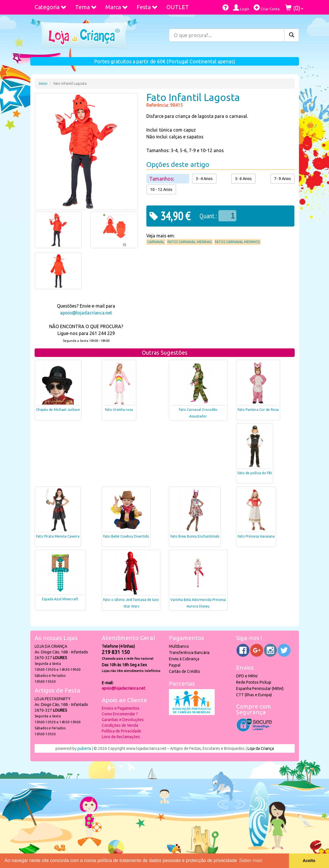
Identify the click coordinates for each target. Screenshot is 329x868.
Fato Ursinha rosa (119, 410)
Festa (147, 7)
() (294, 8)
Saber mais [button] (251, 860)
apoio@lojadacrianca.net (86, 313)
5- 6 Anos (243, 179)
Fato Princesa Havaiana (256, 536)
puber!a (84, 748)
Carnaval (156, 242)
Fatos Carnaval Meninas (190, 242)
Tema (86, 7)
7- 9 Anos (283, 179)
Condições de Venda (120, 725)
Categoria (51, 7)
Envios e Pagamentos (121, 708)
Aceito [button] (309, 861)
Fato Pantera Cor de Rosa (258, 410)
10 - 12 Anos (161, 189)
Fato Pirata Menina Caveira (58, 536)
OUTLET (178, 7)
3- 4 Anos (204, 179)
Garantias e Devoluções (123, 720)
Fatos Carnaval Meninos (237, 242)
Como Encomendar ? (120, 714)
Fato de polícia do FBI (255, 473)
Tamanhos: (162, 179)
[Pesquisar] (292, 35)
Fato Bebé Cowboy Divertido (126, 536)
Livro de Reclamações (121, 737)
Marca (117, 7)
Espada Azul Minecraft (60, 599)
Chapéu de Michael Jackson (58, 410)
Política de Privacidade (121, 731)
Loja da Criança (261, 748)
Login (241, 8)
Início (43, 83)
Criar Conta (267, 8)
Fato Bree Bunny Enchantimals (195, 536)
